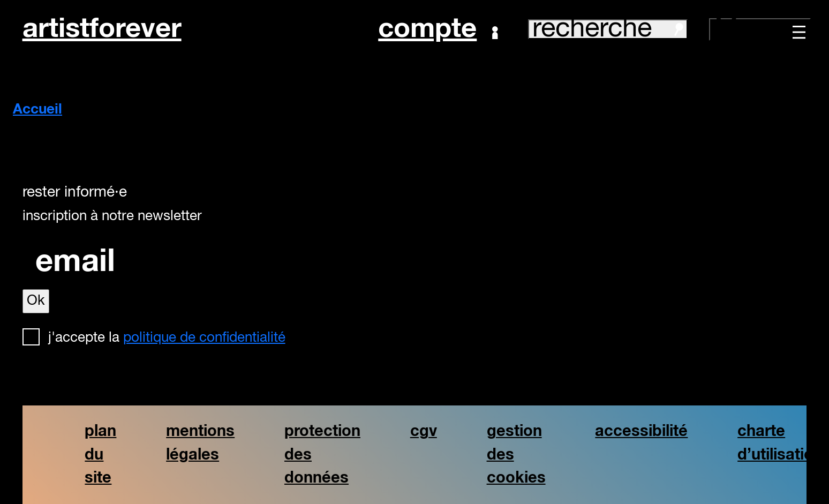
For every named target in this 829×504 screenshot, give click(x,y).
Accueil (37, 110)
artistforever (102, 29)
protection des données (322, 454)
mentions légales (200, 443)
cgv (424, 431)
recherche (608, 29)
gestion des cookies (516, 454)
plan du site (100, 454)
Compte (438, 29)
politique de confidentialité (204, 338)
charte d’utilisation (780, 443)
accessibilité (641, 431)
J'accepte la (167, 338)
